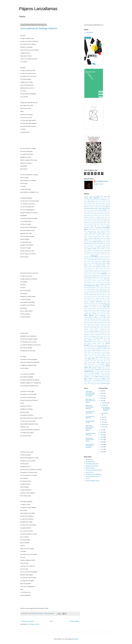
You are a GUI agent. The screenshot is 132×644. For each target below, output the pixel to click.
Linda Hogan (92, 303)
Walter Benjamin (88, 378)
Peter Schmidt (107, 338)
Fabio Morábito (91, 260)
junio (103, 420)
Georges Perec (92, 265)
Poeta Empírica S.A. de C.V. (93, 477)
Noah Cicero (98, 333)
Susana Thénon (101, 362)
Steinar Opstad (88, 362)
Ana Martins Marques (89, 208)
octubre (104, 405)
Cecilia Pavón (103, 224)
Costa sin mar (89, 472)
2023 (102, 398)
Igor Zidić (106, 276)
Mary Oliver (100, 317)
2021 (102, 430)
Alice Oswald (91, 205)
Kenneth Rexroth (91, 296)
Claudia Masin (93, 233)
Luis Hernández (92, 307)
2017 (102, 440)
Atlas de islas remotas (102, 214)
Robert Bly (107, 345)
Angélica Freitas (106, 208)
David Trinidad (106, 240)
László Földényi (88, 300)
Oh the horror (89, 460)
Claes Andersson (101, 231)
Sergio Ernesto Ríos (101, 357)
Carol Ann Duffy (95, 224)
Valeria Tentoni (87, 373)
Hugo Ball (101, 276)
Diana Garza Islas (95, 243)
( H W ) (88, 479)
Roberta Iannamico (97, 350)
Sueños (94, 362)
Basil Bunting (87, 215)
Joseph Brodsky (99, 289)
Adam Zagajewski (94, 198)
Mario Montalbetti (93, 314)
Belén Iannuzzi (95, 215)
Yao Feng (94, 382)
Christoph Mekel (106, 230)
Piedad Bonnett (97, 340)
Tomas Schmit (87, 370)
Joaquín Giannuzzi (105, 284)
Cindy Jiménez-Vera (89, 231)
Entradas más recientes (27, 621)
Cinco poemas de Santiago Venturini (39, 28)
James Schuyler (88, 282)
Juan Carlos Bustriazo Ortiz (90, 291)
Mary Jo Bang (93, 317)
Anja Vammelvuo (94, 210)
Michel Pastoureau (95, 324)
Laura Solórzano (96, 300)
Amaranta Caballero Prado (96, 207)
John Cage (91, 288)
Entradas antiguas (74, 621)
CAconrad (94, 221)
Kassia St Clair (106, 293)
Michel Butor (107, 322)
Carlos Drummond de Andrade (100, 222)
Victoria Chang (105, 375)
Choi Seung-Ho (99, 230)
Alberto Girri (105, 202)
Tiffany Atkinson (106, 368)
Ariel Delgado (94, 214)
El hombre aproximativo (92, 464)
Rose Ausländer (92, 354)
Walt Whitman (107, 377)
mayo (104, 422)
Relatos (89, 343)
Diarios (102, 243)
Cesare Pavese (101, 226)
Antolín (102, 212)
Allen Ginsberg (106, 205)
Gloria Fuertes (92, 267)
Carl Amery (90, 222)
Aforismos (104, 200)
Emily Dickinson (91, 254)
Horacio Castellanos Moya (93, 276)
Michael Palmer (100, 322)
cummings (91, 237)
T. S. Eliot (97, 364)
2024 (102, 396)
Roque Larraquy (101, 352)
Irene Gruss (101, 277)
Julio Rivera (99, 293)
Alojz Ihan (87, 207)
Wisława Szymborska (101, 380)
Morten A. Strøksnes (100, 329)
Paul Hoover (107, 336)
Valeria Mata (107, 371)
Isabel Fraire (107, 277)
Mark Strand (89, 315)
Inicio (52, 621)
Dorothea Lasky (102, 245)
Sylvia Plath (91, 364)
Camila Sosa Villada (102, 221)
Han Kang (101, 270)
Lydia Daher (100, 307)
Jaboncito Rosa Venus (92, 466)
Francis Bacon (98, 261)
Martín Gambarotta (100, 315)
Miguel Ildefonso (97, 326)
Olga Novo (104, 333)
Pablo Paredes (103, 335)
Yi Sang (99, 382)
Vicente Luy (99, 375)
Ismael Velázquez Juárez (90, 279)
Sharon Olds (91, 359)
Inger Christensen (93, 277)
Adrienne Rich (98, 200)
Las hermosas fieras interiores (94, 470)
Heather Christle (101, 272)
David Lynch (103, 238)
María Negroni (92, 312)
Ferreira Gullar (87, 261)
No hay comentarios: (49, 613)
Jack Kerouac (100, 279)
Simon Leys (98, 359)
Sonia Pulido (93, 361)
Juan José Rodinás (102, 291)
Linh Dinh (97, 303)
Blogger (76, 639)
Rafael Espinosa (94, 342)
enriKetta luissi (87, 256)
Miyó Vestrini (100, 328)
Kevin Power (98, 296)
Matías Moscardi (94, 319)
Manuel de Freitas (97, 309)
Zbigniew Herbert (105, 384)
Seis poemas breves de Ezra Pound (90, 440)
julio (103, 417)
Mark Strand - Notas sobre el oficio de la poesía (90, 428)
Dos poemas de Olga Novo (90, 417)
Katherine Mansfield (88, 295)
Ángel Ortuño (98, 208)
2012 (102, 452)
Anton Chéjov (107, 212)
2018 (102, 437)
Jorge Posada (104, 288)
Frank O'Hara (87, 263)
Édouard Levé (93, 247)
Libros (104, 302)
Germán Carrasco (101, 265)
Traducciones (88, 371)
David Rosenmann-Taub (95, 240)
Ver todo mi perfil (98, 184)
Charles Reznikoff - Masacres (90, 434)
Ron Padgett (94, 352)
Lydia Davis (106, 307)
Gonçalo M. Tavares (101, 267)
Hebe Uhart (107, 272)
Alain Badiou (91, 201)
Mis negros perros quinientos (94, 474)
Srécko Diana (107, 361)
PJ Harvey (104, 340)
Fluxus (93, 261)
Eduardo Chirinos (101, 247)
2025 (102, 393)
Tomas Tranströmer (96, 370)
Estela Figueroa (90, 258)
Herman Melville (96, 274)
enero (104, 427)
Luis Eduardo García (102, 181)
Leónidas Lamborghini (96, 302)
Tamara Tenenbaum (88, 366)
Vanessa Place (103, 373)
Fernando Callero (106, 260)
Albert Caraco (98, 202)
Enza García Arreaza (103, 256)
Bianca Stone (104, 217)
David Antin (97, 238)
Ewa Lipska (97, 258)
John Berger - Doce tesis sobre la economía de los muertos (90, 394)
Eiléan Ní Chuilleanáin (93, 250)
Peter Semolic (88, 340)
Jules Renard (93, 293)
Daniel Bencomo (106, 237)
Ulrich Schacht (100, 371)
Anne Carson (103, 210)
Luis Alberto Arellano (92, 305)
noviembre (105, 403)
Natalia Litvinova (94, 331)
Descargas (87, 243)
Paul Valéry (87, 338)
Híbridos (104, 274)
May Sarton (98, 321)
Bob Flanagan (104, 219)
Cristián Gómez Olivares (94, 235)
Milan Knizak (104, 326)
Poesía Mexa (89, 32)
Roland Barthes (88, 352)
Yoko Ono (103, 382)
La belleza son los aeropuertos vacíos (96, 298)
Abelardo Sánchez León (90, 196)
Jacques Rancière (96, 281)
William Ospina (92, 380)
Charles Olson (92, 228)
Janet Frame (95, 282)
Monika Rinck (107, 328)
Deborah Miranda (88, 242)
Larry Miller (107, 298)
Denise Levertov (97, 242)
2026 (102, 391)
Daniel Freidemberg (89, 238)
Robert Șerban (88, 350)
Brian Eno (89, 221)
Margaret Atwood (88, 310)
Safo (90, 355)
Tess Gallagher (102, 366)
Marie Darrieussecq (101, 312)
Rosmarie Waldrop (101, 354)
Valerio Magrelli (95, 373)
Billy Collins (90, 219)
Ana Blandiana (106, 207)
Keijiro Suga (96, 295)
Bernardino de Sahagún (95, 217)
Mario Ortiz (100, 314)
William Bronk (97, 378)
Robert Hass (107, 348)
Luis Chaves (99, 305)
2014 (102, 447)
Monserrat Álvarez (89, 329)
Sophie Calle (100, 361)
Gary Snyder (102, 263)
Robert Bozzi (87, 347)
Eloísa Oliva (104, 252)
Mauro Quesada (91, 321)
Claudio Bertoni (102, 233)
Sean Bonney (91, 357)
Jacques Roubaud (106, 281)
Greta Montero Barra (101, 268)
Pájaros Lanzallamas (38, 9)
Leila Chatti (102, 300)
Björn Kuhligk (97, 219)
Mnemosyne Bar (90, 462)
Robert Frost (100, 348)
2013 (102, 449)
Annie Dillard (90, 212)
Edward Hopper (100, 249)
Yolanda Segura (91, 384)
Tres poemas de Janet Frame (90, 412)
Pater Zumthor (100, 336)
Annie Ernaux (97, 212)
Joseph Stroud (106, 289)
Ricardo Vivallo (101, 343)
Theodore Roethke (97, 368)
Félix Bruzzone (98, 260)
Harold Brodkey (94, 272)
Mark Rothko (107, 314)
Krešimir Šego (104, 296)
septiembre (105, 413)
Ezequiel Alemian (104, 258)
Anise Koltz (87, 210)
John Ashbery (88, 286)
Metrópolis (104, 321)
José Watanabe (91, 289)
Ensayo (94, 256)
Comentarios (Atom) (34, 624)
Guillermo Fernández (93, 270)
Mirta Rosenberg (93, 328)
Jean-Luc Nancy (102, 282)
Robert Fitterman (92, 349)
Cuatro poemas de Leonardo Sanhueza (90, 446)
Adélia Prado (103, 198)
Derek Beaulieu (106, 242)
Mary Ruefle (107, 317)
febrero (104, 425)
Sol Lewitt (103, 359)
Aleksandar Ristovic (100, 203)
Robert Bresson (94, 347)
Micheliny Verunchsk (105, 324)
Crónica (103, 235)
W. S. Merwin (92, 377)
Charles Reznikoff (100, 228)
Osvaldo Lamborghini (95, 335)
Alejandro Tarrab (91, 203)
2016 (102, 442)
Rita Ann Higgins (101, 345)
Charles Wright (91, 230)
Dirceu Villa (87, 245)
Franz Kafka (95, 263)
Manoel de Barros (88, 309)
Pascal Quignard (92, 336)
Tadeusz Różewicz (105, 364)
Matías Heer (87, 319)
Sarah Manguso (102, 355)
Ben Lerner (102, 215)
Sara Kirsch (94, 355)
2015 (102, 444)
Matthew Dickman (102, 319)
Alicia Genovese (99, 205)
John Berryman (104, 286)
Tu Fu (95, 371)
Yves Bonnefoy (98, 384)
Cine (95, 231)
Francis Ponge (106, 261)
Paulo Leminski (99, 338)
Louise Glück (103, 303)
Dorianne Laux (94, 245)
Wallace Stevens (99, 377)
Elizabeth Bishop (96, 252)
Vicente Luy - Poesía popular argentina (90, 407)
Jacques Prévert (88, 281)
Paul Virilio (92, 338)
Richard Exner (93, 345)
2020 (102, 432)
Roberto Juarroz (106, 350)
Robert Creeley (102, 347)
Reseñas (94, 343)
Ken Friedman (103, 295)
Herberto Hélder (88, 274)
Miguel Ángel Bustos (89, 326)
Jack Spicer (107, 279)
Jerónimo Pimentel (95, 284)
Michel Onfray (87, 324)
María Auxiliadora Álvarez (98, 310)
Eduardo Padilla (92, 249)
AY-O (109, 214)
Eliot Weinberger (88, 252)
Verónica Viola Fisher (91, 375)
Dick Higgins (107, 243)
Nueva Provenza (90, 468)
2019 (102, 435)
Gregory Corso (91, 268)
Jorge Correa (98, 288)
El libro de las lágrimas (104, 250)
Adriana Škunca (91, 200)
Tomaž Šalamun (106, 370)
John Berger (96, 286)
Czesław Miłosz (97, 237)
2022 (102, 401)
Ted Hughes (96, 366)
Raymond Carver (102, 342)
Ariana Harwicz (87, 214)
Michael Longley (93, 322)
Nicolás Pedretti (91, 333)
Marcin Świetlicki (106, 309)
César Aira (93, 226)
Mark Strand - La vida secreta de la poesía (90, 401)
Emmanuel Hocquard (100, 254)
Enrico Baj (107, 254)
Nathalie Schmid (103, 331)
